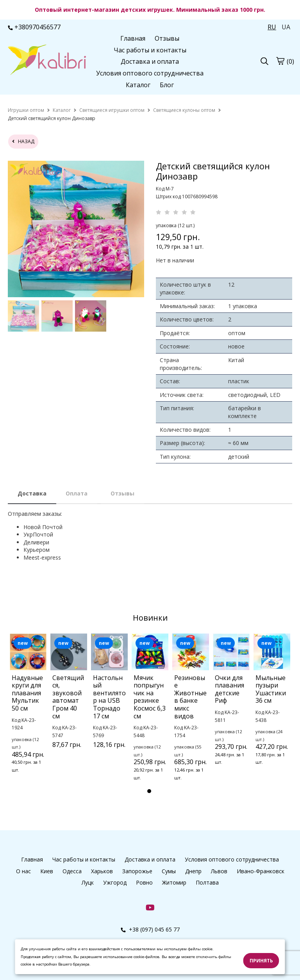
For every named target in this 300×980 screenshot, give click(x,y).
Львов (219, 871)
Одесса (72, 871)
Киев (47, 871)
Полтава (207, 882)
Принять (261, 961)
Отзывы (167, 38)
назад (23, 141)
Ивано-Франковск (261, 871)
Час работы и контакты (150, 50)
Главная (133, 38)
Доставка (32, 493)
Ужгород (115, 882)
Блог (167, 85)
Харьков (102, 871)
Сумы (169, 871)
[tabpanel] (28, 713)
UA (286, 27)
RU (272, 27)
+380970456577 (34, 27)
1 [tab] (149, 791)
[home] (26, 110)
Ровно (144, 882)
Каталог (138, 85)
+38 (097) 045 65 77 (150, 929)
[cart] (280, 61)
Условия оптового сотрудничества (150, 73)
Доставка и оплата (150, 61)
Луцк (88, 882)
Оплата (77, 493)
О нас (23, 871)
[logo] (47, 61)
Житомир (174, 882)
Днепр (193, 871)
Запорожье (137, 871)
